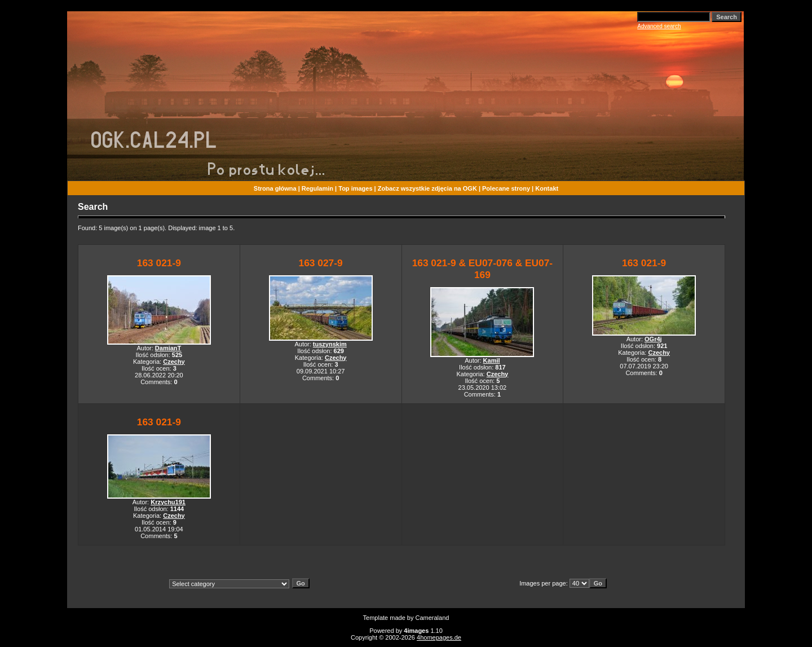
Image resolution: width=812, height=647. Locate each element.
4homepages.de (439, 637)
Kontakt (547, 188)
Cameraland (433, 618)
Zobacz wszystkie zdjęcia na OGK (427, 188)
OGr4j (653, 339)
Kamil (492, 360)
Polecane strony (506, 188)
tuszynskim (330, 344)
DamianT (168, 348)
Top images (355, 188)
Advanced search (659, 26)
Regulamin (317, 188)
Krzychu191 (168, 502)
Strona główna (275, 188)
